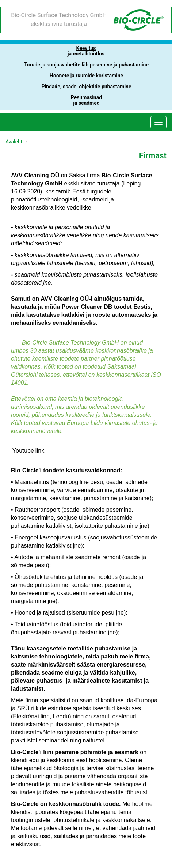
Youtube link (28, 451)
